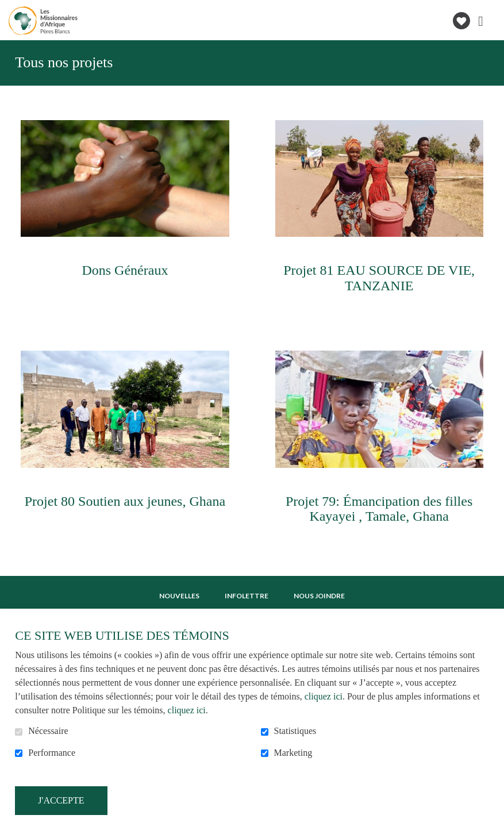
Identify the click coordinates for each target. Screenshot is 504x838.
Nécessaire (48, 731)
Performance (52, 753)
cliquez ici (324, 696)
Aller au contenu (9, 9)
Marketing (293, 753)
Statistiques (295, 731)
